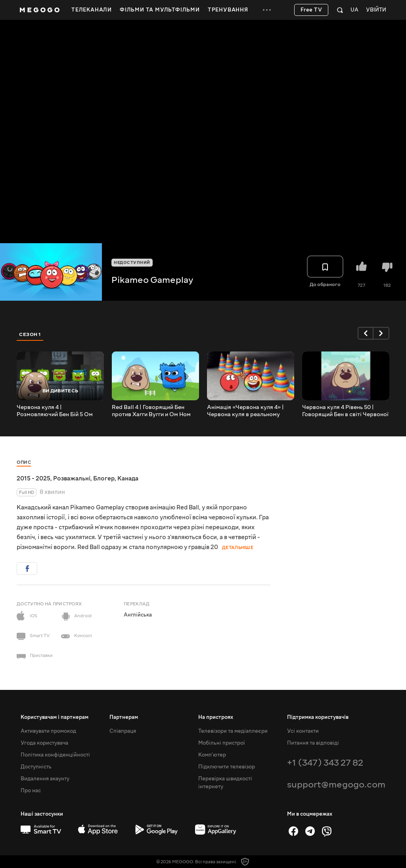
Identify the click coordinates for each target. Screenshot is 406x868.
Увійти (376, 10)
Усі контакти (303, 731)
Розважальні (72, 478)
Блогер (104, 478)
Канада (128, 478)
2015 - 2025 (34, 478)
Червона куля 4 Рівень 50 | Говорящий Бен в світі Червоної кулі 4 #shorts (345, 411)
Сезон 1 (30, 334)
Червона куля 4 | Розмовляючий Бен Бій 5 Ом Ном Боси (55, 411)
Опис (24, 462)
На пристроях (216, 717)
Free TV (311, 10)
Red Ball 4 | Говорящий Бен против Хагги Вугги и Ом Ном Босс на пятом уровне (151, 411)
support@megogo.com (336, 784)
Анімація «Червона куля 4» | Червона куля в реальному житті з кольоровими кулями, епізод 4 (247, 411)
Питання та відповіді (313, 743)
